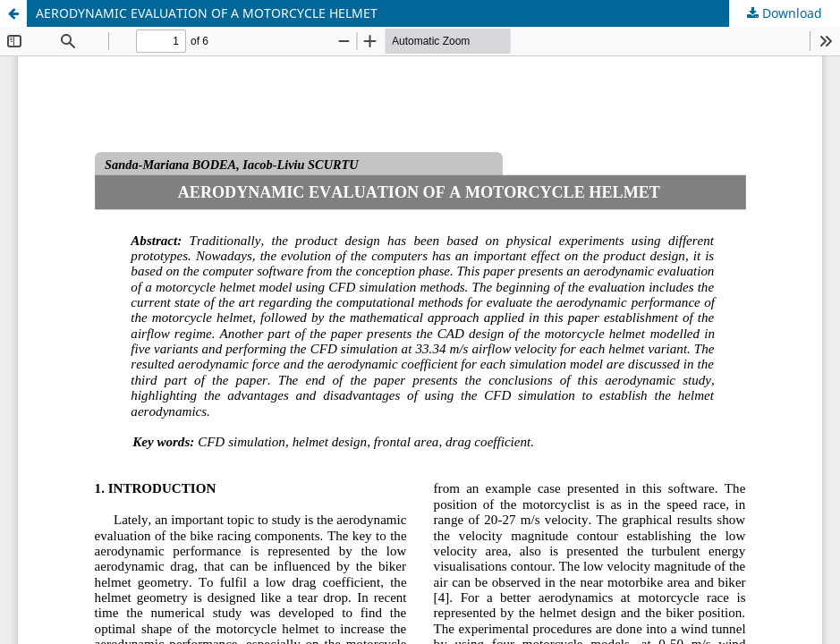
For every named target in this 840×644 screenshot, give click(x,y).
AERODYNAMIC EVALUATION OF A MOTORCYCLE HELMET (207, 13)
